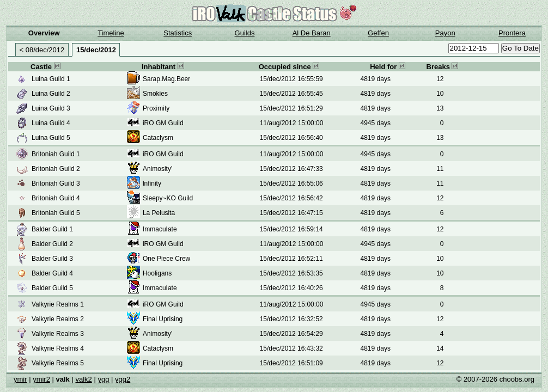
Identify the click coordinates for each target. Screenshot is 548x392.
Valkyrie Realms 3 (58, 334)
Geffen (378, 33)
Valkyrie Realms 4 (58, 348)
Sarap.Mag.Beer (166, 79)
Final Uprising (163, 319)
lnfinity (152, 183)
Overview (44, 33)
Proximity (156, 108)
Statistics (178, 33)
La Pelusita (159, 213)
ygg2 (123, 379)
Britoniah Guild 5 (56, 213)
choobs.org (517, 379)
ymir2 (41, 379)
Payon (445, 33)
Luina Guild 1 (51, 79)
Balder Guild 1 (52, 229)
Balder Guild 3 (52, 259)
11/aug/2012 (278, 123)
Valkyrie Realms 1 (58, 304)
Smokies (155, 94)
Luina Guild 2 (51, 94)
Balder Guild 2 (52, 244)
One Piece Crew (166, 259)
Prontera (512, 33)
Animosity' (157, 169)
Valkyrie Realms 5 (58, 363)
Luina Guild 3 (51, 108)
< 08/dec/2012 (42, 50)
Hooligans (157, 273)
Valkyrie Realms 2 (58, 319)
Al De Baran (312, 33)
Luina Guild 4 (51, 123)
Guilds (245, 33)
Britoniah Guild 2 (56, 169)
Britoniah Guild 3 (56, 183)
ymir (20, 379)
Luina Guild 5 (51, 138)
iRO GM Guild (163, 123)
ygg (103, 379)
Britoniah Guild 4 (56, 198)
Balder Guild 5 (52, 288)
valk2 (83, 379)
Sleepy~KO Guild (168, 198)
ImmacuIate (160, 229)
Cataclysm (158, 138)
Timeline (111, 33)
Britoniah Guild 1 (56, 154)
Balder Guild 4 (52, 273)
